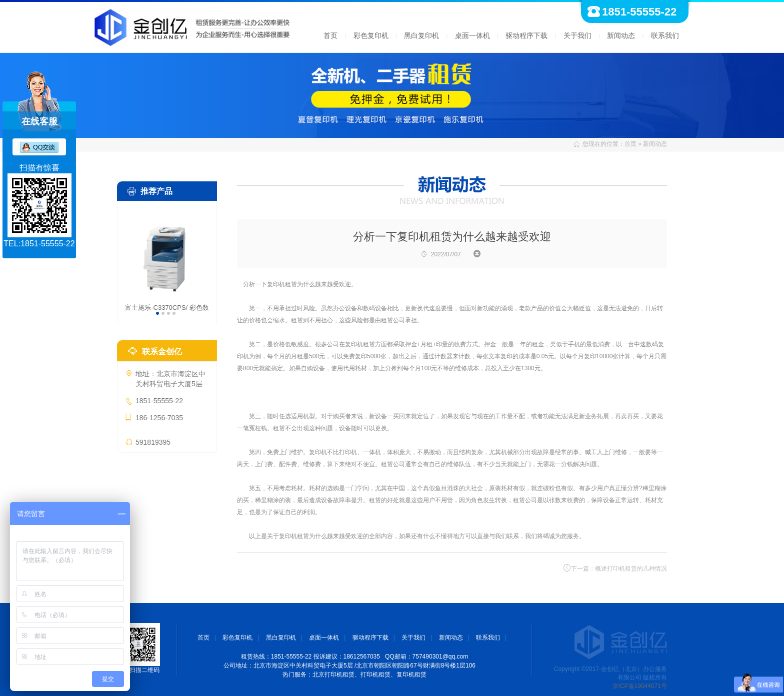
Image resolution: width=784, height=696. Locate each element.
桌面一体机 (472, 35)
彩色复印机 (371, 35)
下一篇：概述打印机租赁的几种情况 (615, 568)
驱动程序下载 (526, 35)
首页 (330, 35)
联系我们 (665, 35)
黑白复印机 (421, 35)
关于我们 (577, 35)
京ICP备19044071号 (640, 686)
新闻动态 (621, 35)
